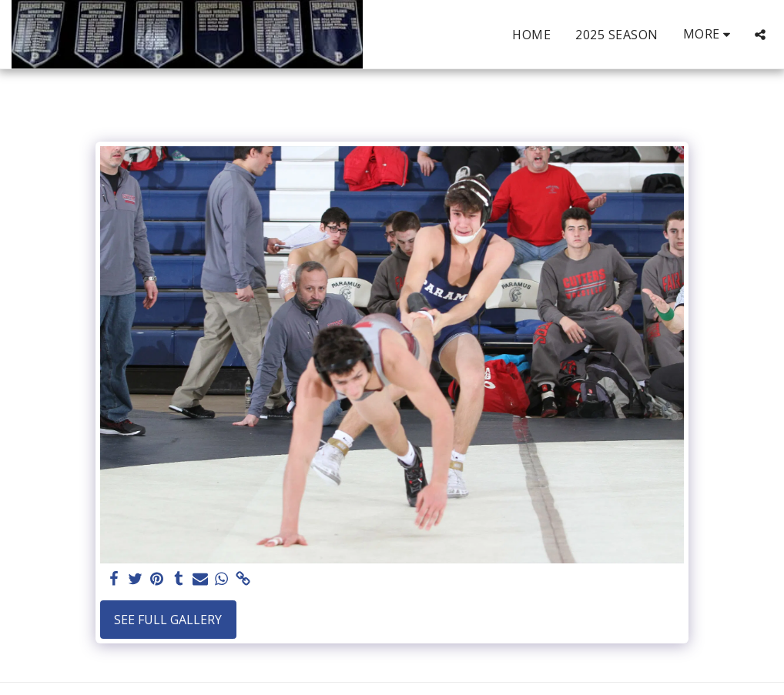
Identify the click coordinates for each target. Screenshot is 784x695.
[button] (760, 35)
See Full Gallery (168, 620)
